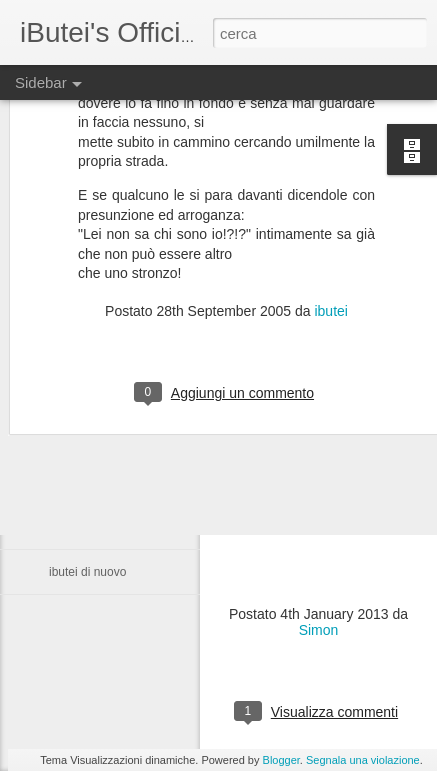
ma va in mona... (93, 482)
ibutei (330, 239)
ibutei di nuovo (87, 572)
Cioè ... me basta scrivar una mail (138, 437)
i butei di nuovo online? (110, 527)
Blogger (281, 760)
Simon (319, 630)
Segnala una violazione (363, 760)
